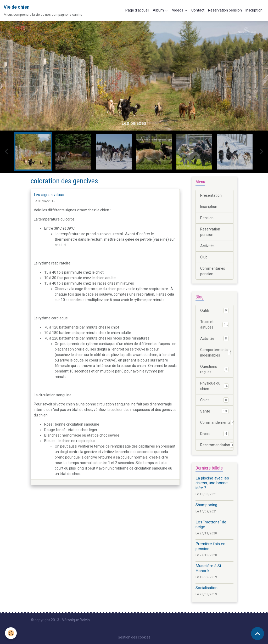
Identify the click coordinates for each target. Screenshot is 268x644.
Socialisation (206, 588)
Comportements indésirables (216, 352)
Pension (207, 218)
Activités (207, 246)
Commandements (217, 422)
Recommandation (217, 445)
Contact (198, 10)
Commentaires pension (213, 271)
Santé (214, 411)
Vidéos (178, 10)
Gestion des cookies (134, 637)
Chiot (214, 400)
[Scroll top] (258, 634)
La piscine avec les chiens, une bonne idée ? (212, 483)
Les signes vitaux (49, 195)
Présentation (211, 195)
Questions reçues (214, 369)
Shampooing (206, 505)
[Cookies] (11, 633)
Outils (214, 310)
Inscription (254, 10)
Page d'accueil (137, 10)
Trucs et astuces (214, 324)
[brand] (43, 10)
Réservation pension (225, 10)
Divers (214, 434)
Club (204, 257)
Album (159, 10)
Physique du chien (214, 386)
